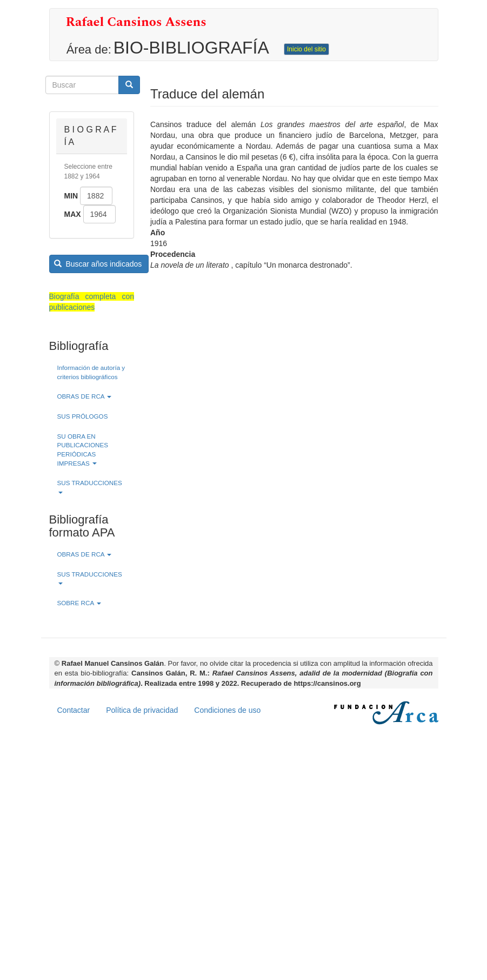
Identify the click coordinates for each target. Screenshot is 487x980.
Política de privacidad (142, 710)
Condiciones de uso (227, 710)
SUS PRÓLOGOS (83, 416)
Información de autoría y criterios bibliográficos (91, 372)
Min (71, 196)
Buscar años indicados (98, 264)
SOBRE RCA (79, 603)
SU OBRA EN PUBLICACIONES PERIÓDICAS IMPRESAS (83, 450)
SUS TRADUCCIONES (90, 486)
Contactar (74, 710)
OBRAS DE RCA (85, 396)
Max (73, 214)
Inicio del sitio (306, 49)
